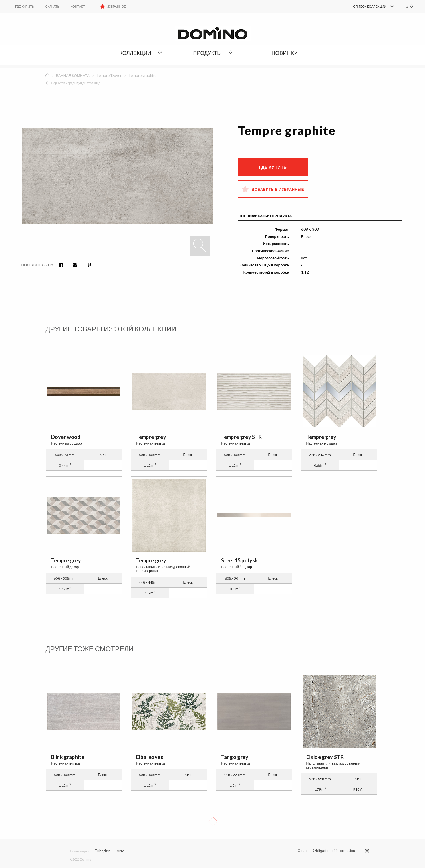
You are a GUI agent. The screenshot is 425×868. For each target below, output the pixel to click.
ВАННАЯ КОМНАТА (73, 75)
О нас (302, 851)
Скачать (52, 6)
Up (213, 821)
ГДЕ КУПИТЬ (25, 6)
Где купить (273, 167)
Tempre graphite (142, 75)
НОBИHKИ (285, 53)
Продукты (208, 53)
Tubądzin (103, 851)
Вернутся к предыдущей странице (76, 83)
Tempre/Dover (109, 75)
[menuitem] (365, 7)
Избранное (116, 6)
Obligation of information (334, 851)
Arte (120, 851)
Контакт (78, 6)
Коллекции (135, 53)
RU (406, 7)
